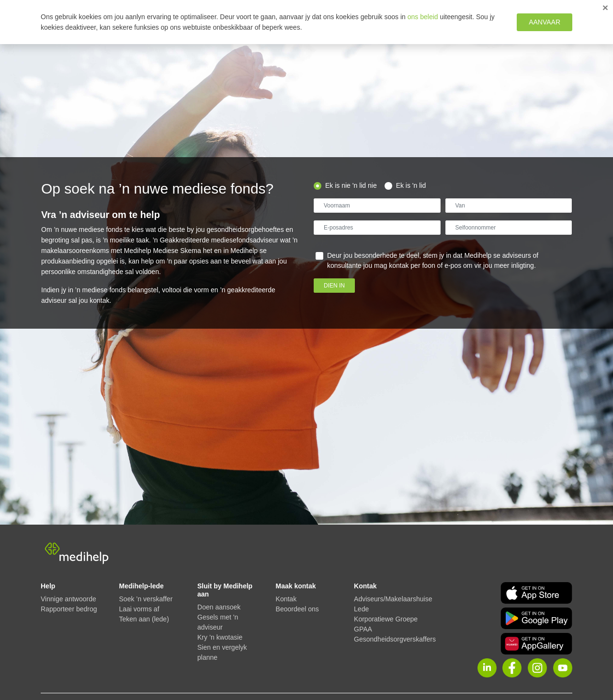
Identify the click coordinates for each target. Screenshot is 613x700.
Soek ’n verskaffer (146, 599)
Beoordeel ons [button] (297, 609)
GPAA (363, 629)
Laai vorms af (139, 609)
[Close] (605, 7)
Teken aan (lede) (144, 619)
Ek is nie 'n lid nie (351, 185)
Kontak (286, 599)
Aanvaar (545, 22)
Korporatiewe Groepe (386, 619)
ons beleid (423, 17)
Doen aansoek (219, 607)
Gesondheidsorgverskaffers (395, 639)
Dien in (334, 286)
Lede (361, 609)
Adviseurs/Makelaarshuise (393, 599)
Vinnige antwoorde (68, 599)
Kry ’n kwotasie (220, 637)
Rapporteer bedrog (69, 609)
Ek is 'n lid (411, 185)
